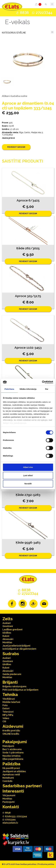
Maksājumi (8, 746)
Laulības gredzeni (12, 629)
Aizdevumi (13, 726)
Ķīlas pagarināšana (13, 759)
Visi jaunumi (9, 795)
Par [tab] (47, 389)
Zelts (8, 619)
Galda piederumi (12, 674)
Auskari (7, 623)
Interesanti (13, 791)
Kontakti (11, 807)
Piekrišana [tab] (9, 389)
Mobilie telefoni (11, 702)
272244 (44, 12)
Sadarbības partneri (22, 786)
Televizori (8, 712)
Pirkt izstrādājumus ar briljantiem (20, 690)
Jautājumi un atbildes (14, 771)
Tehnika (10, 694)
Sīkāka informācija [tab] (28, 389)
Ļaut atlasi (28, 475)
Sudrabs (11, 654)
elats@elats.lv (10, 823)
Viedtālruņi (9, 699)
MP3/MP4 (8, 715)
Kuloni (6, 636)
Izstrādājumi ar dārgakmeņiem (19, 649)
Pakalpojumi (15, 742)
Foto (5, 705)
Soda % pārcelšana (13, 753)
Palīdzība (11, 764)
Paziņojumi (8, 802)
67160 (10, 816)
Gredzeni (8, 626)
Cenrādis (7, 781)
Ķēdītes (7, 633)
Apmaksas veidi (11, 774)
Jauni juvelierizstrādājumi (16, 646)
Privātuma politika (46, 864)
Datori (6, 708)
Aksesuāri (8, 639)
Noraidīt (28, 484)
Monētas (7, 642)
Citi (4, 721)
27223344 (22, 816)
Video (6, 718)
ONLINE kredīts (11, 734)
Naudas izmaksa (12, 756)
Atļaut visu (28, 467)
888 (24, 13)
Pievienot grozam (16, 147)
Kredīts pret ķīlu (11, 731)
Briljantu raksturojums (15, 686)
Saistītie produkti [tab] (22, 161)
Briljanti (10, 682)
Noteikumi (8, 778)
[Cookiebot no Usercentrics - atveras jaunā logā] (42, 382)
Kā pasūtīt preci (11, 768)
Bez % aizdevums (12, 749)
